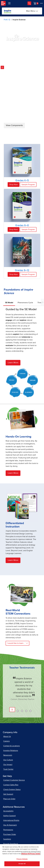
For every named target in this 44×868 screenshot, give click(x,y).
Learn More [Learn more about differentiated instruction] (13, 560)
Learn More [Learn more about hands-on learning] (13, 473)
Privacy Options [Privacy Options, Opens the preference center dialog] (22, 860)
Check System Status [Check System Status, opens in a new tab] (12, 789)
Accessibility (8, 811)
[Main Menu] (32, 11)
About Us (7, 736)
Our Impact (8, 765)
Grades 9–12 (22, 270)
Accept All (22, 865)
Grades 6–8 (22, 225)
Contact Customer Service (14, 780)
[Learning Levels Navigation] (9, 3)
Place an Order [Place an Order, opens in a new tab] (9, 799)
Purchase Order (10, 834)
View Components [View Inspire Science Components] (14, 125)
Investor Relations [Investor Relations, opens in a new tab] (11, 751)
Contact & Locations (11, 746)
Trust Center (8, 769)
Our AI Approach (10, 825)
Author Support (10, 816)
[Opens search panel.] (29, 3)
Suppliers (7, 839)
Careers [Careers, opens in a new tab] (6, 741)
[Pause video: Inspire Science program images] (2, 67)
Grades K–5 (22, 181)
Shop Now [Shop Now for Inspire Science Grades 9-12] (13, 274)
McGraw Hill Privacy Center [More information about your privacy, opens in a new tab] (31, 855)
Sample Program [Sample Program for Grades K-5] (28, 185)
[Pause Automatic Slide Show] (12, 710)
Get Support (8, 794)
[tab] (18, 711)
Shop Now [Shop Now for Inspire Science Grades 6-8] (13, 229)
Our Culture (8, 760)
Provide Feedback (11, 844)
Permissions (8, 830)
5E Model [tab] (9, 303)
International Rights (11, 820)
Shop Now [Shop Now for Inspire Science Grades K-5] (13, 185)
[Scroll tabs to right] (43, 302)
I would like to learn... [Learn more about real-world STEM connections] (16, 643)
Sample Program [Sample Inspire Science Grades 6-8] (28, 229)
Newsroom (8, 755)
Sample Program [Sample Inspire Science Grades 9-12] (28, 274)
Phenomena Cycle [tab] (25, 303)
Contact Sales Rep (11, 785)
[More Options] (41, 3)
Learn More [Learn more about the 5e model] (13, 363)
